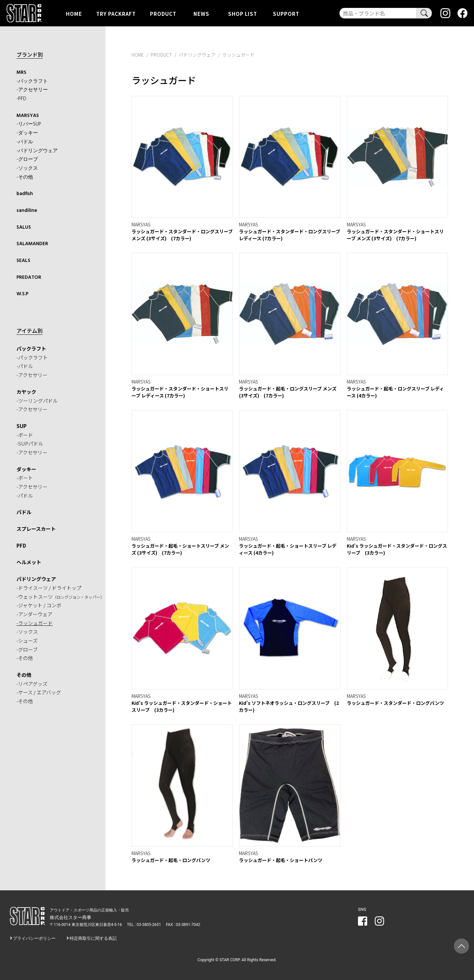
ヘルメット (29, 562)
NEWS (201, 13)
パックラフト (31, 348)
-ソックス (27, 168)
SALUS (24, 227)
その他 (24, 675)
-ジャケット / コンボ (39, 605)
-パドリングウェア (37, 151)
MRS (21, 72)
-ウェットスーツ (60, 597)
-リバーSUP (29, 124)
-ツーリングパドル (37, 401)
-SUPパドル (30, 443)
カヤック (26, 392)
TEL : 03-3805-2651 (144, 925)
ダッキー (26, 469)
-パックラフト (32, 81)
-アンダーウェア (34, 614)
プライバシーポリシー (34, 938)
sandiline (27, 211)
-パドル (25, 142)
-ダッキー (27, 133)
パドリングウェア (36, 579)
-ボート (25, 478)
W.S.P (22, 294)
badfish (25, 194)
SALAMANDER (32, 244)
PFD (21, 546)
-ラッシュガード (35, 623)
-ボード (25, 435)
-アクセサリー (32, 90)
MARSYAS (28, 116)
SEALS (23, 261)
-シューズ (27, 640)
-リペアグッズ (32, 684)
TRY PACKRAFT (116, 13)
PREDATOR (29, 277)
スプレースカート (36, 529)
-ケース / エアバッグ (39, 692)
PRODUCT (163, 13)
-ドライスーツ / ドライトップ (49, 588)
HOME (74, 13)
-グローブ (27, 159)
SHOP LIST (243, 13)
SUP (22, 426)
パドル (24, 512)
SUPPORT (286, 13)
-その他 (25, 177)
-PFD (21, 99)
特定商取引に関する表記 (93, 938)
